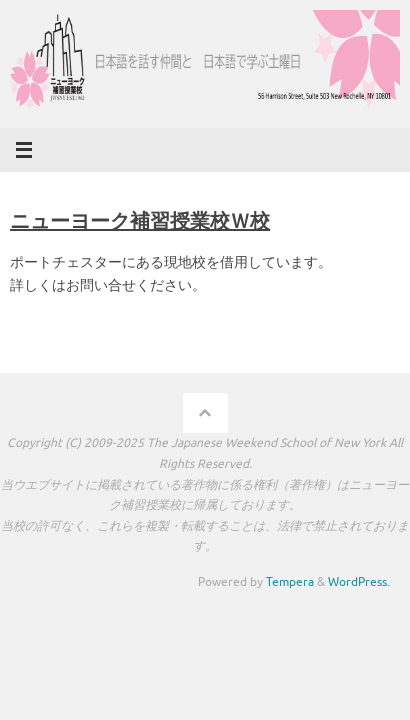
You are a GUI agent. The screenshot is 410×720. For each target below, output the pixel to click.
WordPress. (359, 582)
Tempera (290, 582)
